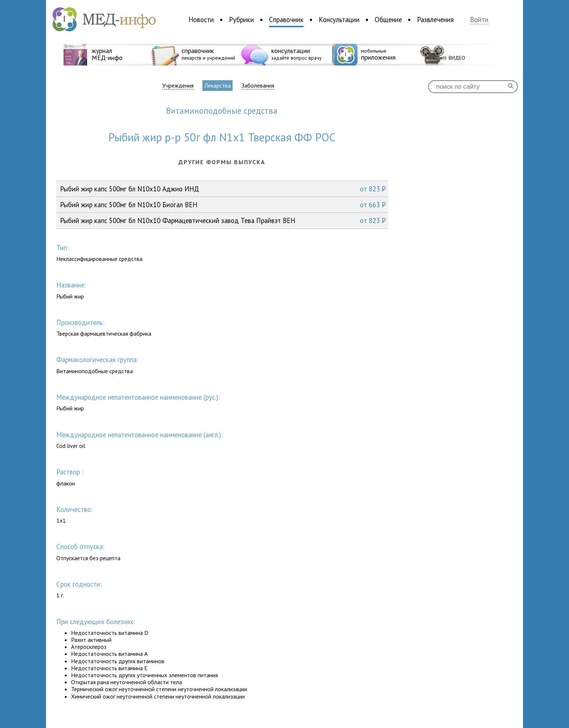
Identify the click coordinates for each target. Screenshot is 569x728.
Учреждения (178, 86)
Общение (388, 20)
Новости (201, 20)
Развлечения (435, 20)
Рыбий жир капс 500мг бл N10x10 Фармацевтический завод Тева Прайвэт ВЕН (223, 220)
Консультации (339, 20)
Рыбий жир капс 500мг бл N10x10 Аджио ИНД (223, 189)
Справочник (286, 20)
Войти (479, 20)
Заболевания (258, 86)
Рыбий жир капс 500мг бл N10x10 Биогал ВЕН (223, 205)
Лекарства (218, 85)
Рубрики (241, 20)
